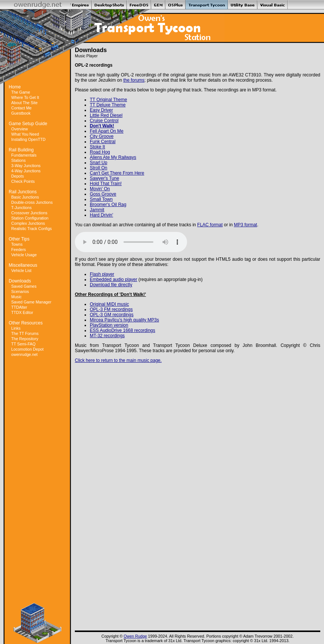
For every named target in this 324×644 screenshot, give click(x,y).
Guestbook (21, 113)
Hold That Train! (106, 184)
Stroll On (99, 168)
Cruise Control (104, 121)
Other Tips (19, 239)
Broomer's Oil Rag (108, 205)
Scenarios (20, 291)
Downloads (20, 281)
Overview (19, 129)
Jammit (97, 210)
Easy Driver (101, 110)
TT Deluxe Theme (108, 105)
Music (16, 297)
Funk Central (103, 142)
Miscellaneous (23, 265)
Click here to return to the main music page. (118, 360)
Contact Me (22, 108)
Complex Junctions (28, 223)
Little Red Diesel (106, 115)
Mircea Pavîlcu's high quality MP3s (124, 320)
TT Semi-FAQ (23, 344)
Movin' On (100, 189)
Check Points (23, 181)
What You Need (25, 134)
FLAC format (210, 225)
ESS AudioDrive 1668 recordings (123, 330)
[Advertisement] (37, 480)
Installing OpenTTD (28, 139)
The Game (21, 92)
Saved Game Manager (31, 302)
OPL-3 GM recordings (112, 315)
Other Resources (26, 323)
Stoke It (97, 147)
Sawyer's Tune (104, 178)
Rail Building (21, 150)
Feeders (19, 250)
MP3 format (245, 225)
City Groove (102, 136)
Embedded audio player (114, 279)
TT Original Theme (108, 100)
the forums (134, 80)
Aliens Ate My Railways (113, 157)
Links (16, 328)
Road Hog (100, 152)
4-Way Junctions (26, 171)
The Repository (25, 339)
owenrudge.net (25, 354)
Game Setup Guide (28, 124)
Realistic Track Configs (31, 229)
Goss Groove (103, 194)
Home (15, 87)
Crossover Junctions (29, 213)
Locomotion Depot (27, 349)
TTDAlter (19, 307)
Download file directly (111, 285)
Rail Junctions (23, 192)
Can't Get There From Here (117, 173)
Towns (17, 244)
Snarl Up (99, 163)
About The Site (24, 103)
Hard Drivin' (101, 215)
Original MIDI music (109, 304)
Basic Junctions (25, 197)
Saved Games (24, 286)
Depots (18, 176)
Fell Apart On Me (107, 131)
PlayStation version (109, 325)
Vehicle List (21, 270)
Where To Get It (25, 97)
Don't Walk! (102, 126)
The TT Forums (25, 333)
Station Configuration (30, 218)
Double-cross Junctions (32, 202)
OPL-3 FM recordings (111, 309)
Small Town (101, 199)
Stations (19, 160)
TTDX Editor (22, 312)
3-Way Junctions (26, 166)
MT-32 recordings (107, 336)
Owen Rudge (135, 636)
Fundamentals (24, 155)
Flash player (102, 274)
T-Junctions (22, 208)
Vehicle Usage (24, 255)
